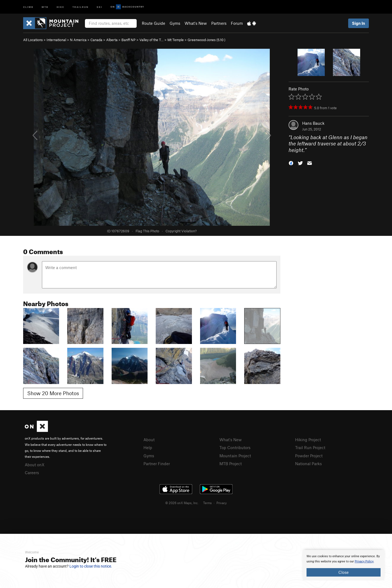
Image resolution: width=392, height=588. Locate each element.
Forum (237, 23)
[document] (344, 565)
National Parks (308, 464)
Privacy (222, 503)
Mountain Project (235, 456)
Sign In (359, 23)
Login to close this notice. (91, 566)
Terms (207, 503)
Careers (32, 473)
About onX (35, 465)
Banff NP (128, 40)
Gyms (175, 23)
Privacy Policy (364, 561)
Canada (96, 40)
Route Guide (154, 23)
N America (78, 40)
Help (148, 447)
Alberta (112, 40)
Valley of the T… (151, 40)
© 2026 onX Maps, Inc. (182, 503)
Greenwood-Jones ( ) (206, 40)
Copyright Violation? (181, 231)
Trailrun (80, 7)
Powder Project (309, 456)
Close (344, 572)
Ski (99, 7)
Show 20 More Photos (53, 393)
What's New (196, 23)
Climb (28, 7)
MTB (45, 7)
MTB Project (231, 464)
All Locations (33, 40)
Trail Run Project (310, 447)
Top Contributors (235, 447)
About (149, 440)
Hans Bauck (313, 123)
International (56, 40)
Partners (219, 23)
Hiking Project (308, 440)
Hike (60, 7)
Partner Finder (157, 464)
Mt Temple (176, 40)
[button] (291, 163)
